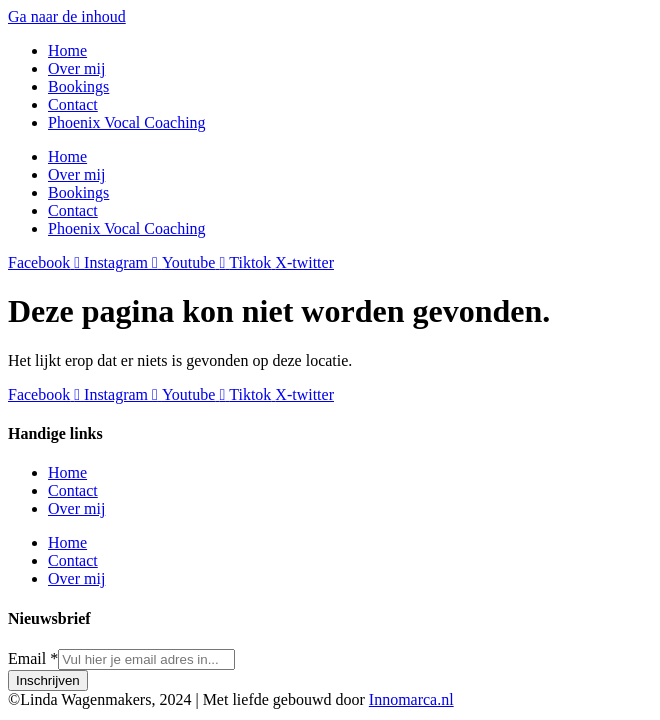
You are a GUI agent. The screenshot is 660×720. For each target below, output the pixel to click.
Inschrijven (48, 680)
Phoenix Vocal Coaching (127, 122)
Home (67, 50)
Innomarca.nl (411, 699)
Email (33, 658)
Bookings (78, 86)
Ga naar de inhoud (67, 16)
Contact (73, 104)
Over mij (76, 68)
